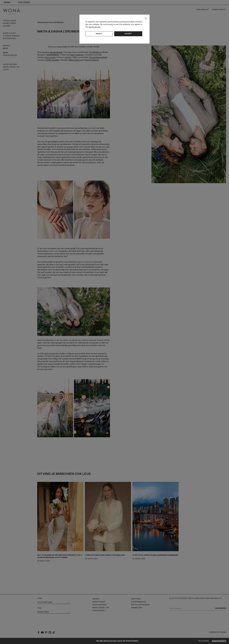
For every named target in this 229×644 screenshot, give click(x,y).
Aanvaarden (219, 641)
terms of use (94, 27)
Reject (99, 34)
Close (146, 18)
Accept (128, 34)
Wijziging (204, 641)
